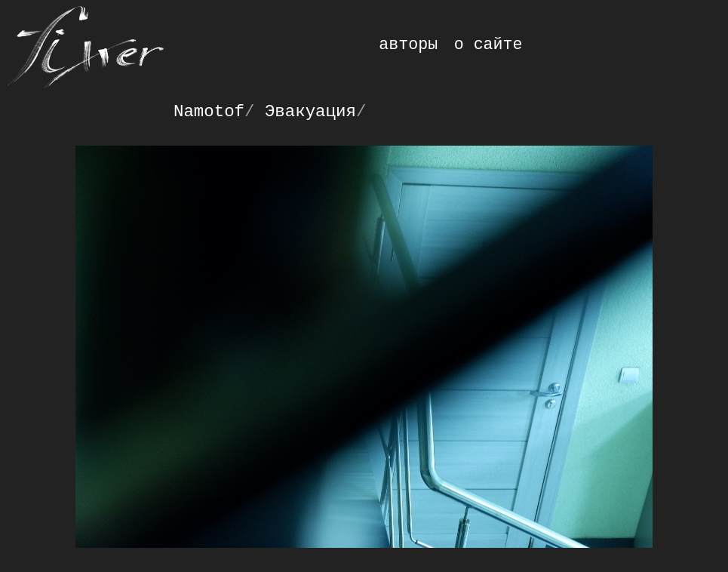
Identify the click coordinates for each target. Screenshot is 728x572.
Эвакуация (310, 112)
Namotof (209, 112)
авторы (408, 45)
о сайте (488, 45)
